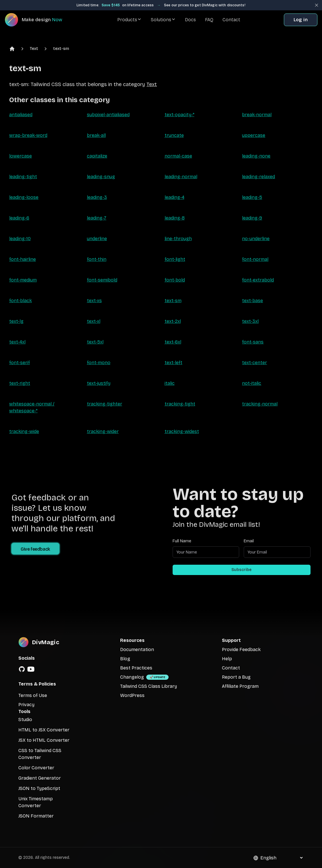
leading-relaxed (258, 177)
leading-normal (181, 177)
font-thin (97, 259)
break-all (96, 135)
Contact (231, 20)
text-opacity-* (179, 115)
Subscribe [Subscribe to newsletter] (241, 570)
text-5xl (95, 342)
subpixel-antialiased (108, 115)
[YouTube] (31, 669)
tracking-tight (180, 404)
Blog (125, 659)
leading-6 (19, 218)
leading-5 (252, 197)
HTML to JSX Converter (44, 730)
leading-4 (174, 197)
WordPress (132, 695)
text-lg (16, 321)
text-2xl (173, 321)
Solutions (163, 20)
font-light (175, 259)
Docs (190, 20)
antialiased (21, 115)
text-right (20, 383)
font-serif (19, 363)
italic (170, 383)
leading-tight (23, 177)
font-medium (23, 280)
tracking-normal (260, 404)
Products (129, 20)
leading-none (256, 156)
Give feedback (35, 549)
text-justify (99, 383)
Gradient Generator (40, 778)
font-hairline (23, 259)
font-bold (175, 280)
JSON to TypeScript (39, 788)
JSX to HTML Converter (44, 740)
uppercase (254, 135)
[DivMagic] (39, 20)
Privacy (26, 705)
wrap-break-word (28, 135)
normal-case (178, 156)
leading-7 (97, 218)
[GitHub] (22, 669)
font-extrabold (258, 280)
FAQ (209, 20)
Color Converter (36, 768)
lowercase (21, 156)
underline (97, 239)
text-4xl (17, 342)
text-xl (94, 321)
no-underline (256, 239)
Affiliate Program (240, 686)
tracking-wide (24, 431)
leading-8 (175, 218)
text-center (254, 363)
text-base (252, 301)
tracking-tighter (105, 404)
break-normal (257, 115)
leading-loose (24, 197)
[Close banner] (317, 5)
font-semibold (102, 280)
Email (249, 541)
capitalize (97, 156)
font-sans (253, 342)
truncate (174, 135)
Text (34, 49)
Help (227, 659)
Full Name (182, 541)
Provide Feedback (241, 649)
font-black (21, 301)
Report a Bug (236, 677)
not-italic (252, 383)
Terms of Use (33, 695)
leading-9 (252, 218)
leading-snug (101, 177)
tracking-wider (103, 431)
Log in (301, 20)
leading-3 (97, 197)
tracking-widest (182, 431)
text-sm (61, 49)
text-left (173, 363)
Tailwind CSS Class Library (149, 686)
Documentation (137, 649)
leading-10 (20, 239)
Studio (25, 720)
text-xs (94, 301)
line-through (178, 239)
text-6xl (173, 342)
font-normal (255, 259)
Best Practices (136, 668)
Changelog (132, 677)
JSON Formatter (36, 816)
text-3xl (250, 321)
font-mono (99, 363)
